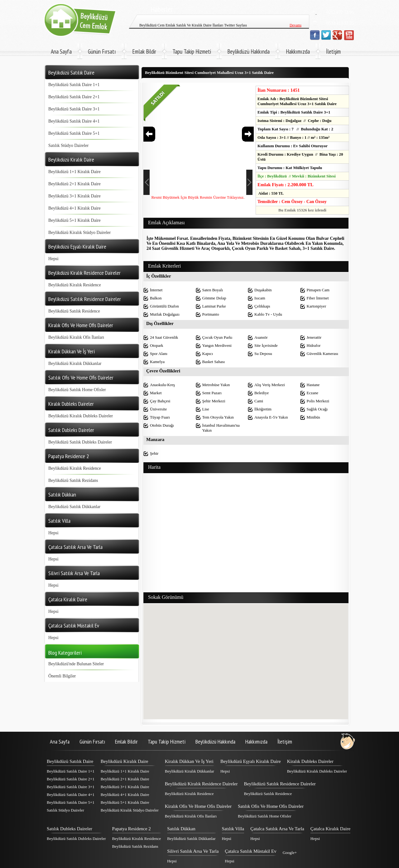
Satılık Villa (233, 829)
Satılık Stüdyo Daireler (68, 145)
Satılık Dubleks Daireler (70, 829)
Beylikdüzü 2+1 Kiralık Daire (75, 184)
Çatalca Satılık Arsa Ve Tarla (277, 829)
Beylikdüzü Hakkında (248, 51)
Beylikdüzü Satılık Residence (74, 311)
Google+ (290, 853)
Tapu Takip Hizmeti (192, 51)
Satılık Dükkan (181, 829)
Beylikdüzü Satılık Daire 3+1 (74, 109)
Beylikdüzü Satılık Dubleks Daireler (80, 442)
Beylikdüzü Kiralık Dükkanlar (75, 364)
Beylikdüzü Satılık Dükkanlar (74, 507)
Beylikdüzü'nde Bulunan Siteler (76, 664)
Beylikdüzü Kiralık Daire (124, 761)
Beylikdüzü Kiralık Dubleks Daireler (81, 416)
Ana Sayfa (61, 51)
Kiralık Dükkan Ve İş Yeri (189, 761)
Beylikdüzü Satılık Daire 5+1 (74, 133)
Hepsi (53, 259)
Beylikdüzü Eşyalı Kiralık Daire (251, 761)
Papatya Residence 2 (132, 829)
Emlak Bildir (144, 51)
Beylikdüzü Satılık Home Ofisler (77, 390)
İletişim (333, 51)
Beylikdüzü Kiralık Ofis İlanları (76, 337)
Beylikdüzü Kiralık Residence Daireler (201, 784)
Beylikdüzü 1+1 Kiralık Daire (75, 172)
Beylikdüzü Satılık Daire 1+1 (74, 85)
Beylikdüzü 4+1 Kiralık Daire (75, 208)
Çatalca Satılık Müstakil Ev (250, 851)
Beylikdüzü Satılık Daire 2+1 (74, 97)
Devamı (296, 28)
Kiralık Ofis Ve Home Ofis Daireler (198, 806)
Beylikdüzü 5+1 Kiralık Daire (75, 220)
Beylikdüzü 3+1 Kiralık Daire (75, 196)
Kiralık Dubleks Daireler (310, 761)
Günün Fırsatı (102, 51)
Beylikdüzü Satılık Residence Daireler (280, 784)
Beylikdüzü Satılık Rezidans (73, 480)
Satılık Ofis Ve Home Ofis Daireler (271, 806)
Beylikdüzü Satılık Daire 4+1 (74, 121)
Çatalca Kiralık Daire (330, 829)
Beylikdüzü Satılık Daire (70, 761)
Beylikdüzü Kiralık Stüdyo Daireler (79, 233)
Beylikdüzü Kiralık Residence (75, 285)
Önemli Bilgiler (62, 676)
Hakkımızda (298, 51)
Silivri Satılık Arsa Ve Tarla (193, 851)
